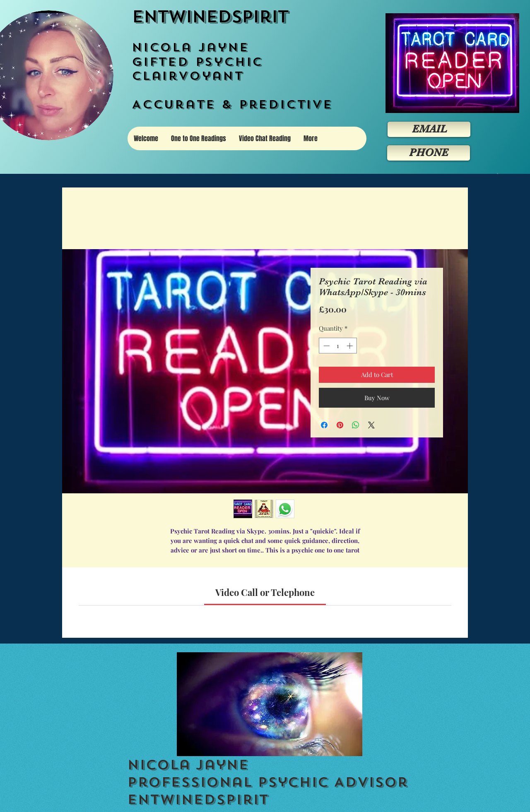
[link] (265, 592)
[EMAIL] (429, 129)
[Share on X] (371, 425)
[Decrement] (326, 346)
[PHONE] (429, 153)
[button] (497, 174)
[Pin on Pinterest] (340, 425)
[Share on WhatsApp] (356, 425)
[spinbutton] (338, 346)
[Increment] (351, 346)
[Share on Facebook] (324, 425)
